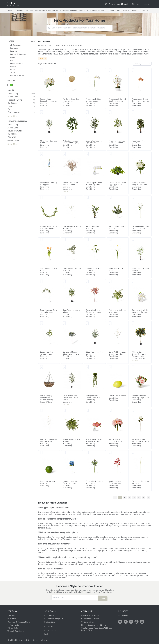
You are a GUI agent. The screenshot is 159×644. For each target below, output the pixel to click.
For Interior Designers (54, 618)
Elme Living (21, 94)
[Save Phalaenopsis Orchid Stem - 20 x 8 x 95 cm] (133, 70)
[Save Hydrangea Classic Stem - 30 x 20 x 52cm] (64, 453)
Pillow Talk (12, 137)
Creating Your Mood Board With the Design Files (98, 628)
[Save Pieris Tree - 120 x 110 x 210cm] (133, 240)
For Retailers (50, 615)
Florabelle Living (21, 100)
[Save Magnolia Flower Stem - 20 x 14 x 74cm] (133, 411)
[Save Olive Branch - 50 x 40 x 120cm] (64, 240)
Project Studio (51, 621)
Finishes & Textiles (92, 10)
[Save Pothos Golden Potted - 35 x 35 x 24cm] (110, 154)
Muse (21, 106)
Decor (43, 10)
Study (82, 10)
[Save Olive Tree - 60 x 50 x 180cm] (42, 112)
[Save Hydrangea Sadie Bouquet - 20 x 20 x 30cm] (133, 154)
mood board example (141, 562)
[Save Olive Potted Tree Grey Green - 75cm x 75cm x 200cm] (64, 367)
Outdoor (49, 10)
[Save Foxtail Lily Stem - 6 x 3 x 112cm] (133, 453)
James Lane (21, 97)
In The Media (13, 624)
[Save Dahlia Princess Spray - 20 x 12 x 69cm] (133, 198)
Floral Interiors (21, 112)
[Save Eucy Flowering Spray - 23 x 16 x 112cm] (42, 281)
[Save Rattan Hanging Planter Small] (42, 367)
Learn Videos (50, 630)
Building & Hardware (32, 10)
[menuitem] (146, 4)
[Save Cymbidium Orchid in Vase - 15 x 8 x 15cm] (133, 281)
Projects (126, 10)
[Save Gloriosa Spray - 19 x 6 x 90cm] (87, 240)
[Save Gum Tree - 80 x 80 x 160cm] (64, 281)
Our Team (12, 618)
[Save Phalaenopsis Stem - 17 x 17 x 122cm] (87, 70)
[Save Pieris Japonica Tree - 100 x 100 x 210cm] (110, 112)
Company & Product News (20, 621)
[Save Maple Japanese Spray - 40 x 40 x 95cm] (110, 453)
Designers (145, 10)
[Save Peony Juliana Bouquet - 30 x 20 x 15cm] (42, 70)
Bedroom (19, 10)
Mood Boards (115, 10)
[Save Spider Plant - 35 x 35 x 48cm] (64, 411)
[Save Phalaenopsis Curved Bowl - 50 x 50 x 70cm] (110, 70)
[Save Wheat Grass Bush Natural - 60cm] (64, 154)
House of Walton (15, 131)
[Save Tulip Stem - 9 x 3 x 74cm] (110, 240)
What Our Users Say (91, 615)
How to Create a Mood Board (95, 624)
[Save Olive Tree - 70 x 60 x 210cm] (87, 323)
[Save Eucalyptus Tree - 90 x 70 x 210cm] (87, 112)
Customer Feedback (91, 618)
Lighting (70, 10)
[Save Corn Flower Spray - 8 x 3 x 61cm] (64, 198)
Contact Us (123, 615)
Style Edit (135, 10)
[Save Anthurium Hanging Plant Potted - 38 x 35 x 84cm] (64, 112)
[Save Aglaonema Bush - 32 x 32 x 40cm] (110, 281)
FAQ (46, 633)
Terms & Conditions (17, 630)
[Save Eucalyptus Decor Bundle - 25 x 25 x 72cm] (87, 281)
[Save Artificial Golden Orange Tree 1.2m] (133, 323)
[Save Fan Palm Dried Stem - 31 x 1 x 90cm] (64, 70)
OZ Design (21, 103)
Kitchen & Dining (60, 10)
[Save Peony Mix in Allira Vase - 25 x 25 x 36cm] (133, 367)
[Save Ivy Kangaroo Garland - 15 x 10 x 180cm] (42, 198)
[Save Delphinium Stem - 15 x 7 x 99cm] (42, 154)
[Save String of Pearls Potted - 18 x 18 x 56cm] (87, 367)
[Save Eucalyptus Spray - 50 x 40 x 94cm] (42, 323)
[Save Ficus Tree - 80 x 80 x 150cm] (133, 112)
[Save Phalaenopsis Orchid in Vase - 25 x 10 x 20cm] (87, 154)
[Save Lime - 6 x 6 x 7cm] (42, 453)
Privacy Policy (14, 627)
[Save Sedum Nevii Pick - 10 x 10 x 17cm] (87, 453)
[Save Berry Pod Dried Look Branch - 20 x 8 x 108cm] (110, 323)
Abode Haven (13, 140)
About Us (12, 615)
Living (76, 10)
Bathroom (11, 10)
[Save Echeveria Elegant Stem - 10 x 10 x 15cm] (64, 323)
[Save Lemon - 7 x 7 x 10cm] (110, 367)
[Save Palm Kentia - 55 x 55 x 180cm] (87, 198)
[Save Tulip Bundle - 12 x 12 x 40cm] (42, 240)
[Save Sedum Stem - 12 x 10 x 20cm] (110, 198)
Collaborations (88, 621)
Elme (21, 109)
